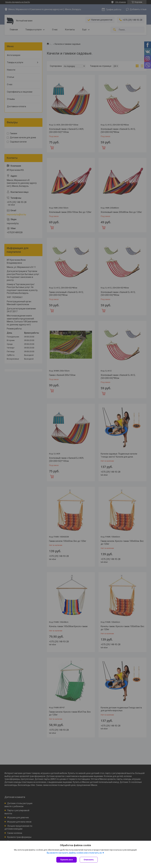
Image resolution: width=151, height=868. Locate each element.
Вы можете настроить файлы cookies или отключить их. (75, 853)
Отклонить (89, 860)
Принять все (67, 860)
